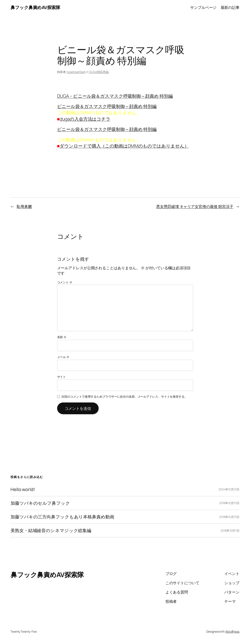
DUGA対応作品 (99, 72)
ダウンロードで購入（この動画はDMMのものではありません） (124, 146)
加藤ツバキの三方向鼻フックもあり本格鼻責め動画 (62, 517)
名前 (62, 337)
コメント (65, 282)
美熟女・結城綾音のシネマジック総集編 (51, 530)
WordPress (232, 631)
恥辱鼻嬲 (24, 206)
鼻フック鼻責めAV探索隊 (35, 7)
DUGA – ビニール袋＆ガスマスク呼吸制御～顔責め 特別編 (115, 96)
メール (63, 357)
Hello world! (23, 489)
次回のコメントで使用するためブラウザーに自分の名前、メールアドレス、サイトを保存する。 (124, 396)
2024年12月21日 (229, 489)
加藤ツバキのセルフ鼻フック (40, 503)
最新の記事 (230, 7)
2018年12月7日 (230, 530)
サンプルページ (203, 7)
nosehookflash (76, 72)
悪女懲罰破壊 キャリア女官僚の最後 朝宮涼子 (195, 206)
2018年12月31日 (229, 503)
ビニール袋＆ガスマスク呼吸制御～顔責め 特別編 (107, 106)
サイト (62, 377)
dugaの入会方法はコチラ (85, 119)
